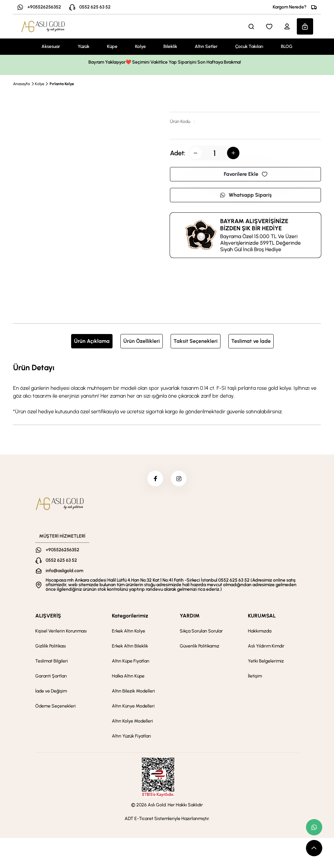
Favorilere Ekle (246, 174)
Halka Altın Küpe (128, 677)
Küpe (112, 46)
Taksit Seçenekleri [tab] (196, 341)
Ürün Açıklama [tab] (92, 341)
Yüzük (83, 46)
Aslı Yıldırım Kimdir (266, 647)
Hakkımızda (260, 632)
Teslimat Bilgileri (52, 662)
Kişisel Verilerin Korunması (61, 632)
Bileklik (170, 46)
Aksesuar (51, 46)
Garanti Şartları (51, 677)
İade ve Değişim (51, 692)
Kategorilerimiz (130, 616)
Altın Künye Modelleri (133, 707)
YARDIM (190, 616)
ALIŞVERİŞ (48, 616)
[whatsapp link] (314, 827)
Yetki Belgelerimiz (266, 662)
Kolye (140, 46)
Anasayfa (21, 84)
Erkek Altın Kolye (129, 632)
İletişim (255, 677)
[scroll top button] (314, 848)
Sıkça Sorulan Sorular (201, 632)
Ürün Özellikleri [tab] (142, 341)
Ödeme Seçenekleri (55, 707)
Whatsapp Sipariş (246, 195)
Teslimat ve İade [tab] (251, 341)
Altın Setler (206, 46)
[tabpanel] (167, 388)
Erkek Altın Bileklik (130, 647)
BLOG (287, 46)
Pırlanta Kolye (62, 84)
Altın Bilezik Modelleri (133, 692)
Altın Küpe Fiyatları (131, 662)
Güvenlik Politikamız (199, 647)
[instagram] (179, 479)
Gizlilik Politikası (51, 647)
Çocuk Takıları (249, 46)
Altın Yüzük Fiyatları (131, 737)
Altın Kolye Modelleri (132, 722)
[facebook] (155, 479)
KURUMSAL (262, 616)
